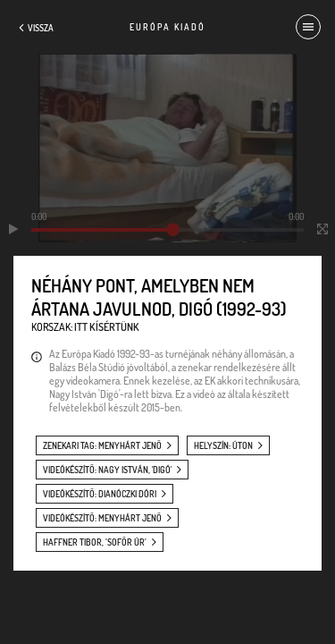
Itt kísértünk (107, 327)
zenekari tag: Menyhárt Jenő (102, 445)
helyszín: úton (223, 445)
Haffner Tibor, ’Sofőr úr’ (95, 542)
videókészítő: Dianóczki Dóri (100, 494)
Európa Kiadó (167, 27)
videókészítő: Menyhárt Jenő (102, 518)
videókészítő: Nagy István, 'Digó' (107, 470)
